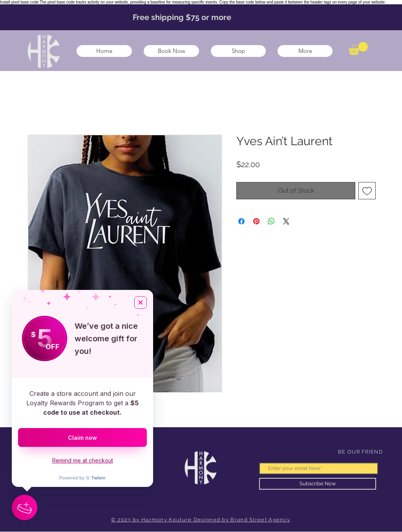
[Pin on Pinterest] (256, 221)
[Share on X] (286, 221)
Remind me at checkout (83, 460)
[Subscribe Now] (318, 484)
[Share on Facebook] (241, 221)
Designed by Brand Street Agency (242, 520)
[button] (358, 48)
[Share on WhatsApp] (271, 221)
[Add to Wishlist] (367, 191)
